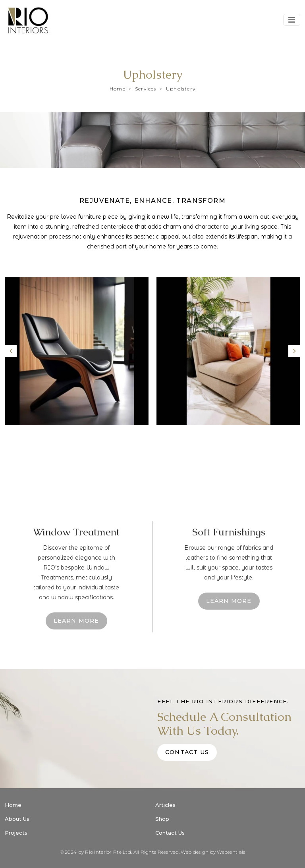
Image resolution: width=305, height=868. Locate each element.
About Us (17, 819)
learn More (76, 621)
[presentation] (11, 351)
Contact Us (187, 752)
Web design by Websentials (213, 852)
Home (118, 89)
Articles (165, 805)
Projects (16, 833)
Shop (162, 819)
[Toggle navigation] (292, 20)
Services (146, 89)
